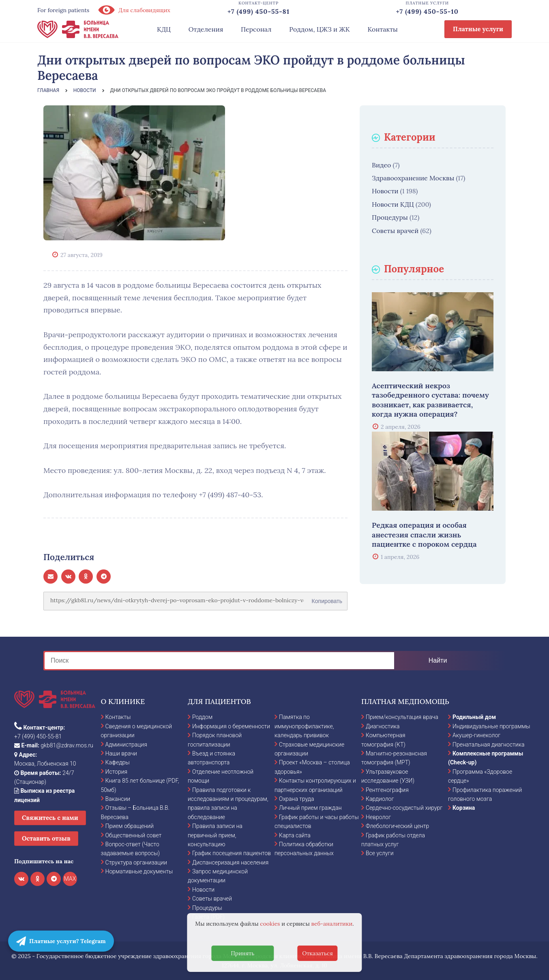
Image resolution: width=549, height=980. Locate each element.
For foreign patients (63, 10)
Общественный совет (134, 835)
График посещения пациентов (232, 853)
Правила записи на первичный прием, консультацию (215, 835)
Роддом (202, 717)
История (117, 772)
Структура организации (136, 862)
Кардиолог (380, 799)
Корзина (464, 808)
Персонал (256, 29)
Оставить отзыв (46, 838)
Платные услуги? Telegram (61, 941)
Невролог (378, 817)
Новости (385, 191)
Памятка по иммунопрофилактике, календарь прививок (304, 726)
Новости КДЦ (393, 204)
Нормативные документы (139, 871)
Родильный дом (474, 717)
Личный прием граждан (310, 808)
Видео (381, 165)
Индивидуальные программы (491, 726)
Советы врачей (395, 231)
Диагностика (383, 726)
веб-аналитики (332, 924)
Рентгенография (387, 790)
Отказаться (317, 953)
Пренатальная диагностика (488, 745)
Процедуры (390, 217)
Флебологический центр (397, 826)
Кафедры (118, 762)
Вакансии (118, 799)
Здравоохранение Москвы (413, 178)
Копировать (327, 598)
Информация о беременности (231, 726)
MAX (70, 879)
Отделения (206, 29)
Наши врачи (121, 753)
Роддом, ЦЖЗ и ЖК (319, 29)
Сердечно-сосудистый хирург (404, 808)
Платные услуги (478, 29)
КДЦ (164, 29)
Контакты (383, 29)
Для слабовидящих (134, 10)
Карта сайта (295, 835)
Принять (242, 953)
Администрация (126, 745)
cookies (270, 924)
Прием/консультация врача (402, 717)
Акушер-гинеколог (476, 735)
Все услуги (380, 853)
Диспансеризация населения (230, 862)
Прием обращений (130, 826)
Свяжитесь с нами (50, 818)
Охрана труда (296, 799)
